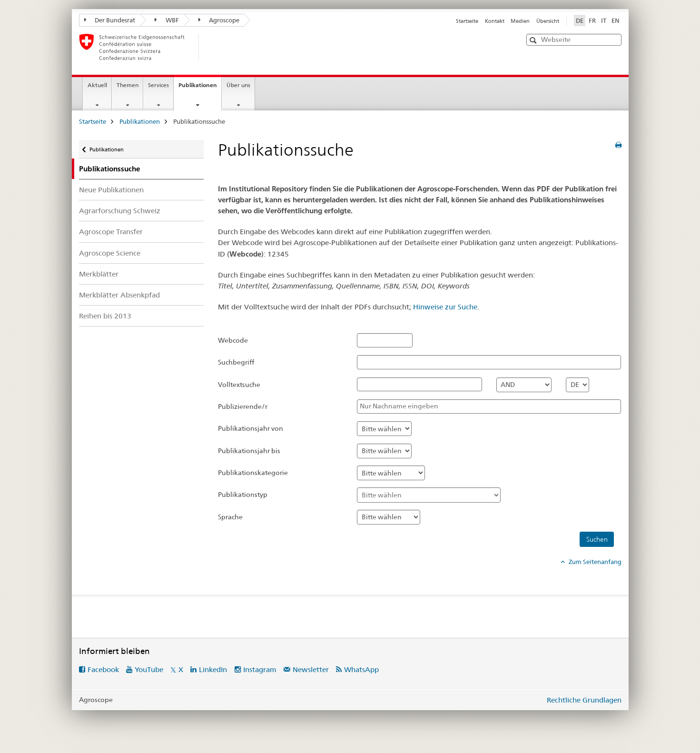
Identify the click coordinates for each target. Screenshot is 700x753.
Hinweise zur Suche (445, 307)
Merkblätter (99, 274)
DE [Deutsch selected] (580, 20)
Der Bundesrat (110, 20)
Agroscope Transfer (111, 232)
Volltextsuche (239, 385)
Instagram (260, 669)
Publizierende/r (243, 406)
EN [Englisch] (616, 20)
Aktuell (97, 85)
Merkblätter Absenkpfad (119, 295)
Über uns (238, 85)
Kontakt (495, 21)
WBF (167, 20)
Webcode (233, 340)
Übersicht (548, 21)
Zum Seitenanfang (594, 562)
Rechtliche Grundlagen (584, 700)
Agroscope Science (110, 253)
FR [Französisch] (592, 20)
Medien (520, 21)
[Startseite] (215, 47)
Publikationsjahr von (251, 428)
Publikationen (200, 88)
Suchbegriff (236, 362)
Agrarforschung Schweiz (120, 211)
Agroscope (219, 20)
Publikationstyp (243, 495)
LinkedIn (213, 669)
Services (158, 85)
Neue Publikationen (111, 190)
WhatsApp (361, 669)
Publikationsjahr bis (249, 451)
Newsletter (311, 669)
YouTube (149, 669)
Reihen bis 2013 (105, 316)
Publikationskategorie (253, 473)
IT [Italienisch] (604, 20)
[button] (534, 40)
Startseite (467, 21)
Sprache (230, 517)
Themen (128, 85)
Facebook (103, 669)
